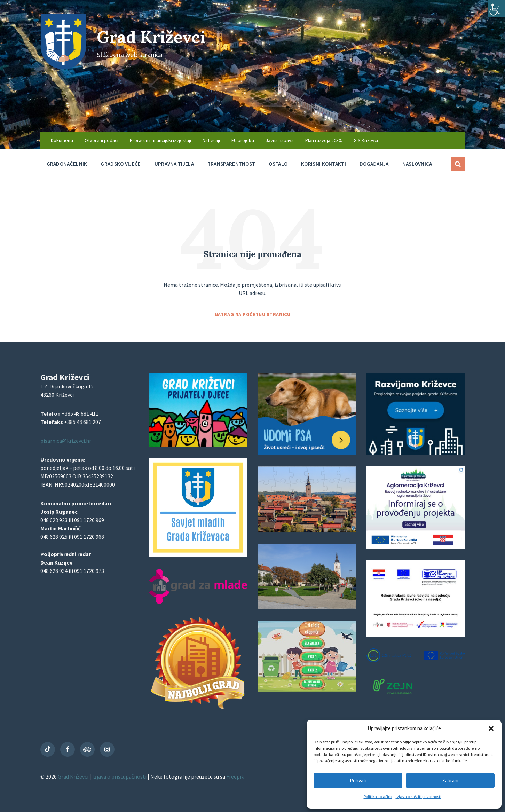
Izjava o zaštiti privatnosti (419, 797)
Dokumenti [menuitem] (62, 140)
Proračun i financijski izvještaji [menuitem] (160, 140)
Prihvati (358, 781)
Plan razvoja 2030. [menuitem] (324, 140)
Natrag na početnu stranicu (253, 314)
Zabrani (450, 781)
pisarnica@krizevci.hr (66, 441)
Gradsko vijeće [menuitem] (121, 164)
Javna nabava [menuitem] (280, 140)
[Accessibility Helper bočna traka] (497, 8)
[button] (491, 728)
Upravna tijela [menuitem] (174, 164)
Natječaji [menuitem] (211, 140)
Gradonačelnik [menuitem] (67, 164)
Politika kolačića (378, 797)
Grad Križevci (152, 37)
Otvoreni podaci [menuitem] (101, 140)
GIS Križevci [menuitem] (366, 140)
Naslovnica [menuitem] (417, 164)
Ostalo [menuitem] (278, 164)
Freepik (235, 776)
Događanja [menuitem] (374, 164)
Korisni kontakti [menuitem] (323, 164)
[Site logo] (63, 67)
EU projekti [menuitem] (243, 140)
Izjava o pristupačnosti (120, 776)
